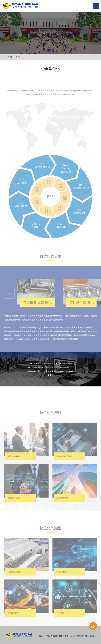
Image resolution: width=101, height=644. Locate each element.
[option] (50, 33)
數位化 (10, 57)
